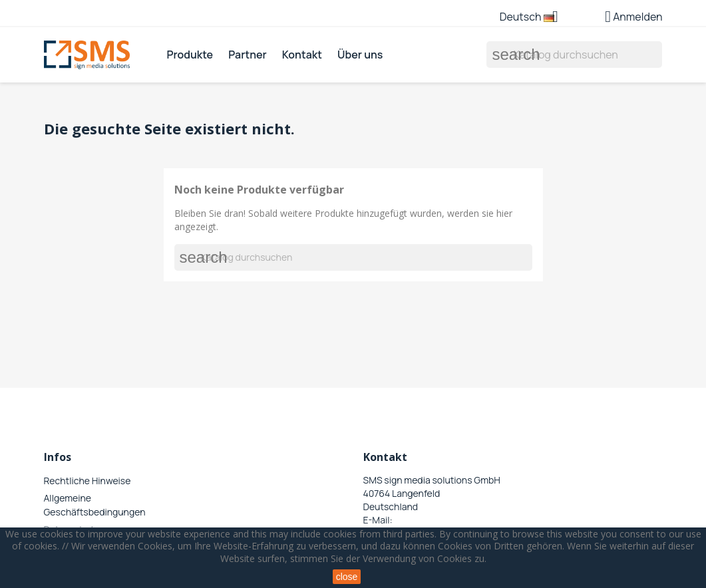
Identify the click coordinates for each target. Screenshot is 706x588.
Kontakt (302, 55)
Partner (247, 55)
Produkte (190, 55)
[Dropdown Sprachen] (534, 18)
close (347, 577)
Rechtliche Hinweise (88, 481)
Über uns (360, 55)
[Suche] (574, 55)
